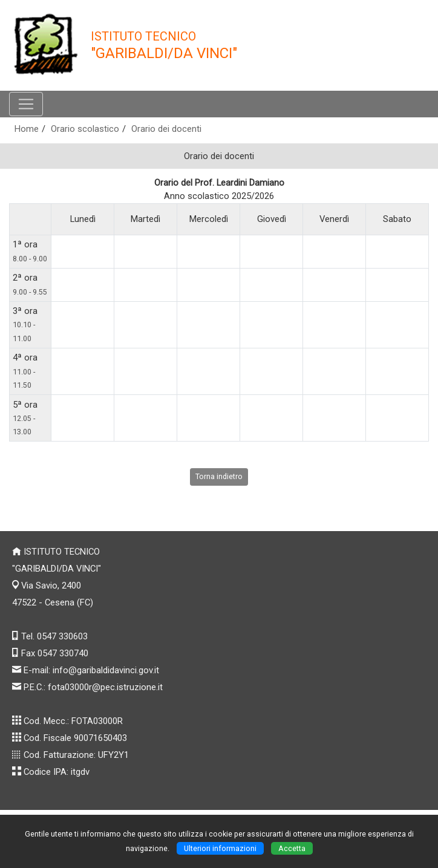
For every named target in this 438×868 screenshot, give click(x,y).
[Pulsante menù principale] (26, 104)
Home (27, 129)
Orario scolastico (85, 129)
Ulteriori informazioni (220, 848)
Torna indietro (219, 476)
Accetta (292, 848)
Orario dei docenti (166, 129)
